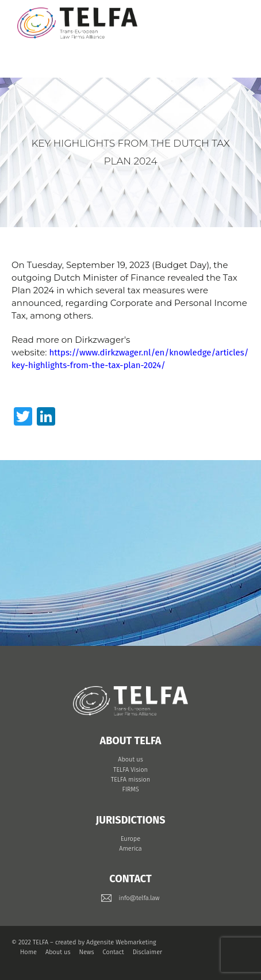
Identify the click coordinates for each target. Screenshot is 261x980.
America (130, 849)
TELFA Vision (130, 770)
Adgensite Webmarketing (121, 942)
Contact (114, 952)
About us (130, 759)
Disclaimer (148, 952)
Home (28, 952)
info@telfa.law (139, 898)
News (87, 952)
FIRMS (130, 789)
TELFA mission (130, 780)
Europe (130, 839)
